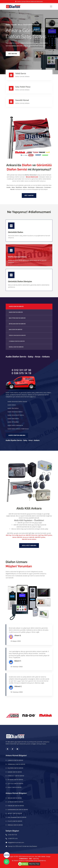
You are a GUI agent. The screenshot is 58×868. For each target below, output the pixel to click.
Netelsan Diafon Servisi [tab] (17, 324)
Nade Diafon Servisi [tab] (16, 312)
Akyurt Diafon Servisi (15, 813)
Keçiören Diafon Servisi (15, 768)
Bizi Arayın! (13, 54)
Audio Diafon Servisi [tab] (16, 306)
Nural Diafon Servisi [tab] (16, 347)
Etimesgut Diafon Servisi (16, 776)
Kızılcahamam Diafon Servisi (17, 817)
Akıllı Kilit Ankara (29, 545)
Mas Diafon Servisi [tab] (16, 330)
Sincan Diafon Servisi (14, 798)
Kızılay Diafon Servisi (14, 787)
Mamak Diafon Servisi (14, 772)
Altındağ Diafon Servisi (15, 802)
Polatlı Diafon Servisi (15, 821)
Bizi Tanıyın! (29, 195)
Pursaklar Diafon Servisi (16, 806)
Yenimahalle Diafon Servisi (16, 764)
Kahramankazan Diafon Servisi (18, 810)
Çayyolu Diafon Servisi (15, 784)
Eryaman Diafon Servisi (15, 780)
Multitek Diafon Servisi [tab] (17, 318)
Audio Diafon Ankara (17, 435)
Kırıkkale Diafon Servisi (15, 825)
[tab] (29, 335)
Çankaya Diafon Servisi (15, 760)
